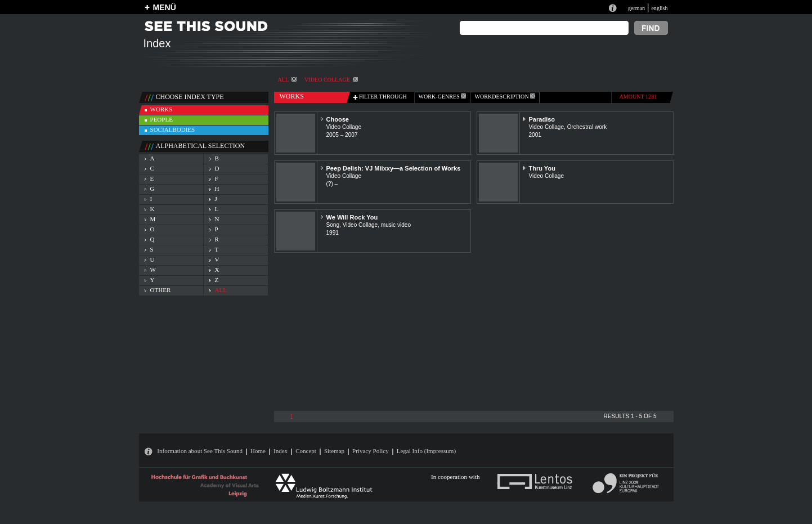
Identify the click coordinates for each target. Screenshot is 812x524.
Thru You (542, 168)
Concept (306, 451)
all (221, 290)
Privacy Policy (371, 451)
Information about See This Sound (200, 451)
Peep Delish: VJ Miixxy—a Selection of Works (394, 168)
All (288, 80)
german (636, 8)
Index (281, 451)
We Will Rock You (352, 217)
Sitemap (334, 451)
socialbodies (173, 129)
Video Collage (331, 80)
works (161, 109)
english (659, 8)
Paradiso (542, 119)
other (161, 290)
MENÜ (165, 7)
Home (258, 451)
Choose (338, 119)
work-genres (443, 97)
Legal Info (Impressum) (426, 451)
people (161, 119)
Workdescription (505, 97)
